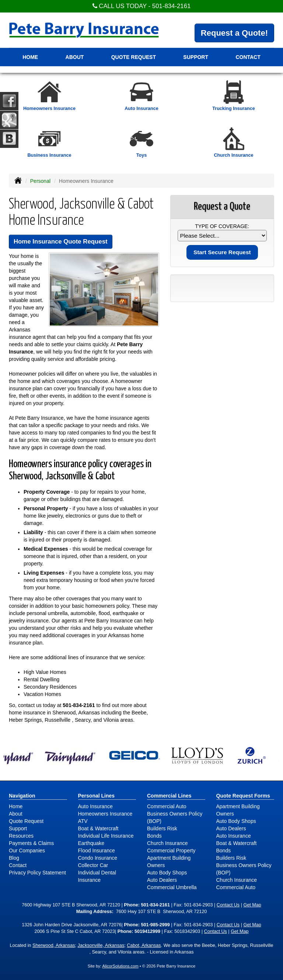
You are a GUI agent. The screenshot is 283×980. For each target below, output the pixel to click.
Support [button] (196, 57)
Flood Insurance (97, 851)
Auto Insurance (95, 806)
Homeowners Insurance (105, 814)
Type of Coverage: (222, 226)
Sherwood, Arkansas (54, 945)
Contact (18, 865)
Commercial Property (171, 851)
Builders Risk (162, 828)
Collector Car (93, 865)
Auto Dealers (162, 880)
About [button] (75, 57)
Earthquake (91, 843)
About (16, 814)
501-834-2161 (172, 6)
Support (18, 828)
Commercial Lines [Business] (169, 796)
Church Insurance (167, 843)
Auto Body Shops (167, 873)
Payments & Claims (31, 843)
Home (30, 57)
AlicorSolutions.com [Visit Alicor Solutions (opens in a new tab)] (120, 966)
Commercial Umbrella (172, 887)
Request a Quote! (234, 33)
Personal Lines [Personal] (97, 796)
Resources (21, 836)
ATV (83, 821)
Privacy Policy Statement (37, 873)
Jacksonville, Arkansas (101, 945)
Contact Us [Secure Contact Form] (228, 905)
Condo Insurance (98, 858)
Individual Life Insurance (106, 836)
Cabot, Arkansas (144, 945)
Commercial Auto (167, 806)
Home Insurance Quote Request (61, 242)
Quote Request (26, 821)
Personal (40, 181)
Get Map (252, 905)
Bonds (154, 836)
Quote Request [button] (134, 57)
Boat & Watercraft (98, 828)
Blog (14, 858)
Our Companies (27, 851)
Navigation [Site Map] (22, 796)
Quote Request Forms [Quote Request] (243, 796)
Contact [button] (248, 57)
